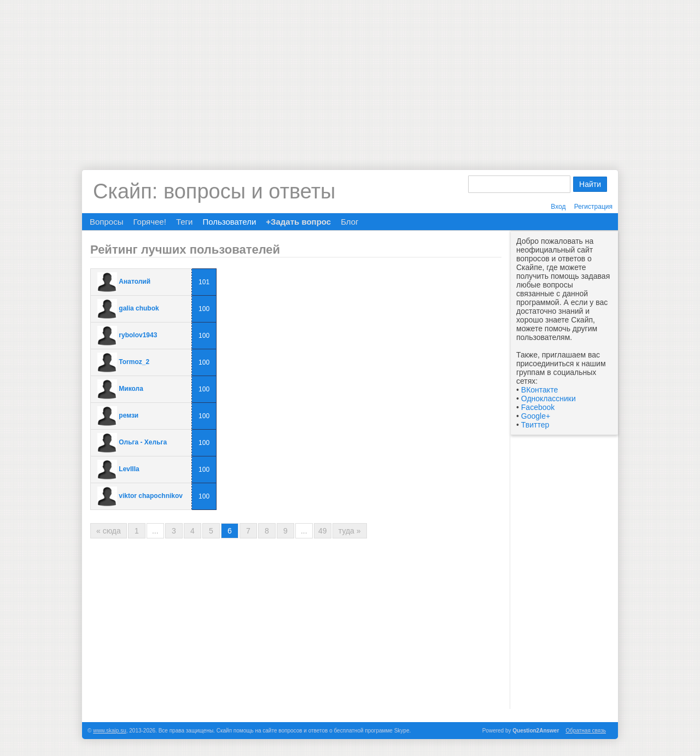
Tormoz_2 (134, 362)
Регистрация (593, 207)
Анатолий (135, 282)
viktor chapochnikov (151, 496)
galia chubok (139, 308)
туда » (350, 531)
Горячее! (149, 222)
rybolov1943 (138, 335)
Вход (558, 207)
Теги (185, 222)
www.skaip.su (110, 731)
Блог (349, 222)
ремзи (129, 415)
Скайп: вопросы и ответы (214, 191)
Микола (131, 389)
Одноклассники (549, 398)
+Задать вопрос (298, 222)
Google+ (536, 416)
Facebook (538, 407)
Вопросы (106, 222)
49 (323, 531)
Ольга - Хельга (143, 442)
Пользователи (229, 222)
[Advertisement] (350, 77)
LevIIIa (129, 469)
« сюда (109, 531)
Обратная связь (586, 731)
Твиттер (535, 425)
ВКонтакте (539, 390)
